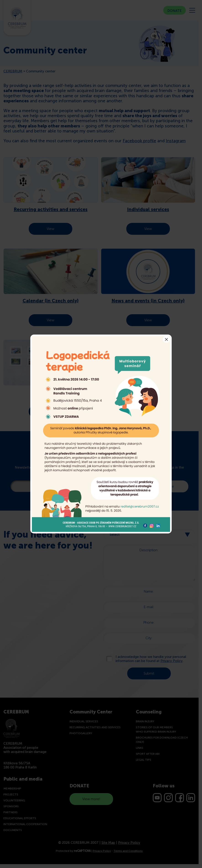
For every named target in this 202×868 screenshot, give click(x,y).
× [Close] (166, 339)
